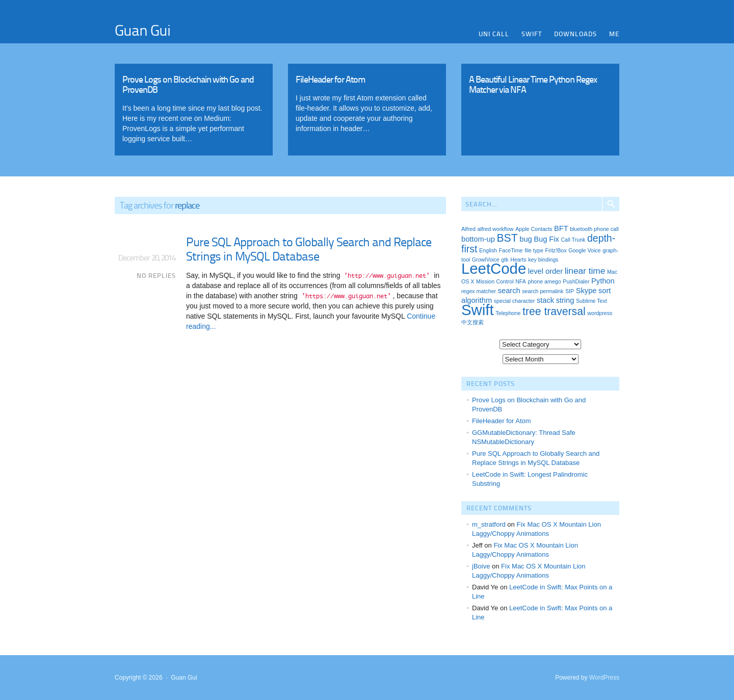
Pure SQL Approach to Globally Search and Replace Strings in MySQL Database (309, 249)
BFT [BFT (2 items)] (561, 228)
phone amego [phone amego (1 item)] (545, 281)
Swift (532, 34)
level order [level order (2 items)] (545, 271)
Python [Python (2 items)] (603, 281)
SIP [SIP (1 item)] (570, 291)
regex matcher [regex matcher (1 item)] (479, 291)
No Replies (156, 275)
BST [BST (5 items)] (507, 238)
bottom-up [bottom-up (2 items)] (478, 239)
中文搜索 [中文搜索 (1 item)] (473, 322)
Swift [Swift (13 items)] (478, 310)
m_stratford (489, 524)
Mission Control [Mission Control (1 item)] (495, 281)
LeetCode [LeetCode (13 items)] (494, 268)
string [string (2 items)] (565, 300)
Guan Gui (142, 30)
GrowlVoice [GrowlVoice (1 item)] (486, 260)
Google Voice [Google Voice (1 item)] (584, 250)
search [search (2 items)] (509, 291)
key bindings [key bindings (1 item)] (543, 260)
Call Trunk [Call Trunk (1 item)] (573, 240)
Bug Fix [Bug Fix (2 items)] (546, 239)
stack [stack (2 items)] (545, 300)
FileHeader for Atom (502, 421)
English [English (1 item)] (488, 250)
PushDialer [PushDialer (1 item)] (576, 281)
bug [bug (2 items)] (526, 239)
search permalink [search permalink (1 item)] (543, 291)
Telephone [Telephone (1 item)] (508, 313)
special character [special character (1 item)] (515, 301)
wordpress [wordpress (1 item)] (600, 313)
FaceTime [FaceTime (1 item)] (511, 250)
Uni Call (494, 34)
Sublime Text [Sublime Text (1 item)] (592, 301)
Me (614, 34)
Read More (194, 107)
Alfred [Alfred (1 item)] (468, 229)
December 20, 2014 (147, 257)
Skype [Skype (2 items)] (586, 291)
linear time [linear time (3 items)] (585, 271)
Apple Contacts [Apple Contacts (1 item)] (534, 229)
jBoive (481, 566)
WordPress (604, 678)
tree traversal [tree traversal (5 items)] (554, 311)
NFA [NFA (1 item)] (521, 281)
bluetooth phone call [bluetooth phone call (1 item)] (594, 229)
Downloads (575, 34)
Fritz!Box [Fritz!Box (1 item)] (556, 250)
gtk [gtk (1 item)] (505, 260)
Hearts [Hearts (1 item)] (518, 260)
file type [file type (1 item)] (534, 250)
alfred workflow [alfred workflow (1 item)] (495, 229)
